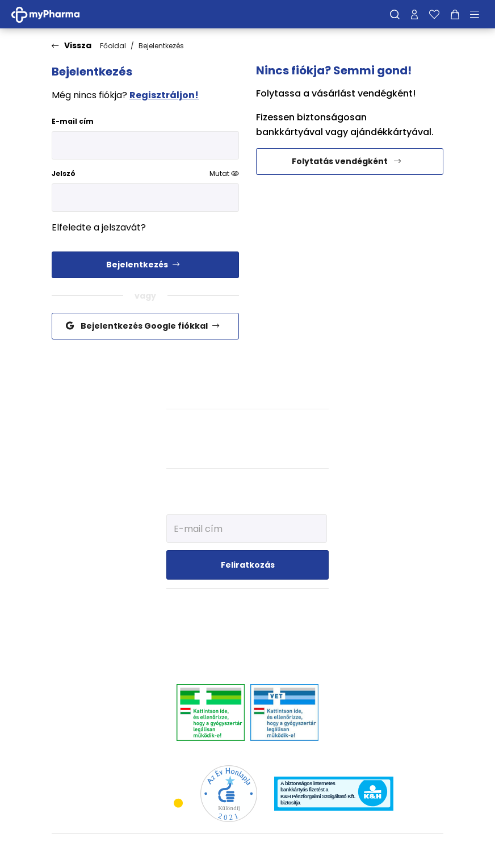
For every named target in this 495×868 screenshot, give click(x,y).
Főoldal (113, 46)
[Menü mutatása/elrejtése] (479, 14)
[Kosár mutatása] (455, 14)
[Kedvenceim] (434, 14)
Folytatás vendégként (347, 161)
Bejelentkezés (161, 46)
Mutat (224, 173)
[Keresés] (395, 14)
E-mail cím (73, 121)
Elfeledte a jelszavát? (99, 227)
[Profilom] (414, 14)
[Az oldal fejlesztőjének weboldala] (406, 850)
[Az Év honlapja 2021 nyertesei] (229, 793)
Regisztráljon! (164, 95)
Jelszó (145, 174)
